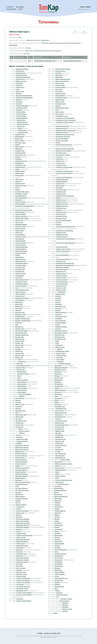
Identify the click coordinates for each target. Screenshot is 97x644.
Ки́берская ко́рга (21, 81)
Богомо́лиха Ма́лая (62, 139)
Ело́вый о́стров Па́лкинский (65, 196)
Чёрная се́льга (20, 296)
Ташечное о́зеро (60, 94)
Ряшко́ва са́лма (61, 355)
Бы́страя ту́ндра (20, 143)
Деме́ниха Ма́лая (61, 181)
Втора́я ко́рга (20, 71)
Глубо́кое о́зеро (21, 533)
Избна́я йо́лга (20, 173)
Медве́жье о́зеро (22, 591)
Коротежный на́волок (22, 468)
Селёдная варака (21, 265)
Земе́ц (57, 472)
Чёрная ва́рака (20, 294)
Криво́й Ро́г (19, 200)
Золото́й (57, 517)
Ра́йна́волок (19, 494)
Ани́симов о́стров (62, 116)
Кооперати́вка (20, 317)
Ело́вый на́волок (21, 464)
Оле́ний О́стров (59, 335)
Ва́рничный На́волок (61, 497)
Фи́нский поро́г (60, 347)
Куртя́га (57, 531)
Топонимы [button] (20, 7)
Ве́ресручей (22, 130)
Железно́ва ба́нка (21, 75)
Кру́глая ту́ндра (20, 202)
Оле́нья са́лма (61, 353)
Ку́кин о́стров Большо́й (63, 220)
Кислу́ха (58, 302)
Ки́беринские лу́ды (62, 206)
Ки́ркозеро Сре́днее (23, 560)
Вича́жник (20, 437)
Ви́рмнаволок (20, 452)
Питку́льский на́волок (22, 490)
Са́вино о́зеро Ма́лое (62, 81)
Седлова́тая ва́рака (22, 263)
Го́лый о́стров (60, 163)
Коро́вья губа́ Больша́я (22, 319)
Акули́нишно (20, 507)
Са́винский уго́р (20, 259)
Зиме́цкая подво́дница (23, 77)
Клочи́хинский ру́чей (62, 425)
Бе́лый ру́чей (59, 411)
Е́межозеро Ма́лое (22, 542)
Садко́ (18, 89)
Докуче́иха (59, 188)
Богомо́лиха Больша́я (63, 136)
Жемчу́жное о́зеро (22, 546)
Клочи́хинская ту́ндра (22, 192)
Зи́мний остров (61, 200)
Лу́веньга (57, 388)
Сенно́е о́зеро (60, 83)
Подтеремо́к (58, 564)
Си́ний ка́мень (22, 386)
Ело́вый (57, 509)
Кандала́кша (20, 300)
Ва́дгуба (19, 515)
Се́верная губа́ (20, 339)
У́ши (17, 288)
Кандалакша (13, 45)
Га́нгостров (60, 159)
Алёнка (19, 509)
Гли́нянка (18, 310)
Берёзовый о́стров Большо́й (65, 134)
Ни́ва (56, 396)
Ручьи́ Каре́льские (63, 484)
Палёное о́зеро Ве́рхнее (24, 601)
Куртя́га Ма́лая (20, 204)
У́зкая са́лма (60, 359)
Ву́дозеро (19, 529)
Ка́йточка (18, 181)
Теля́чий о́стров (61, 286)
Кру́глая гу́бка (21, 368)
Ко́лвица (57, 376)
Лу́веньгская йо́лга (21, 216)
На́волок (57, 537)
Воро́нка (18, 400)
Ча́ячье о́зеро (60, 112)
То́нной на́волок (64, 601)
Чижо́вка (19, 94)
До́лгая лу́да (60, 186)
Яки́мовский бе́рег (22, 118)
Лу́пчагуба (18, 323)
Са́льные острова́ (62, 280)
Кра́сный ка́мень (23, 380)
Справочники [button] (11, 9)
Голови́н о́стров (61, 165)
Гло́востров (60, 161)
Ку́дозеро (19, 570)
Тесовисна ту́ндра (21, 282)
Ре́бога (57, 400)
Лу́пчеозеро (20, 584)
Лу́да (17, 413)
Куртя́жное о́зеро (22, 574)
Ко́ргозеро (20, 564)
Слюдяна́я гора (20, 267)
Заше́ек (18, 466)
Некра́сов (58, 539)
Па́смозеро (20, 599)
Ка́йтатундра (19, 179)
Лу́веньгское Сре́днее (23, 582)
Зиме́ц (17, 169)
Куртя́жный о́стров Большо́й (65, 226)
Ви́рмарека (58, 366)
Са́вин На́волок (59, 572)
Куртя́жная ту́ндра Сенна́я (24, 210)
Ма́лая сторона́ (67, 609)
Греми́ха (18, 157)
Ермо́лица (19, 102)
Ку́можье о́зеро (21, 572)
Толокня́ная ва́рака (22, 284)
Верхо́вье (65, 603)
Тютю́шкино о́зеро (61, 98)
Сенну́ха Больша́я (62, 282)
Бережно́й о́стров (62, 128)
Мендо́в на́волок (21, 478)
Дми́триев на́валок (21, 462)
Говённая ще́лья (60, 470)
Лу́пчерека (58, 392)
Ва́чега (58, 143)
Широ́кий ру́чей (60, 458)
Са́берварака (20, 257)
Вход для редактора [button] (84, 9)
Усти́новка (60, 362)
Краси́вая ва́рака (21, 196)
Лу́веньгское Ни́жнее (23, 580)
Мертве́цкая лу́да (21, 415)
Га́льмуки (59, 157)
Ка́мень (57, 521)
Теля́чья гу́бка (20, 341)
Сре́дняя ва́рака (20, 274)
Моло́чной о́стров (62, 269)
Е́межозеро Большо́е (23, 539)
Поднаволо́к (58, 560)
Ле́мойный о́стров (62, 235)
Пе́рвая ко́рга (20, 87)
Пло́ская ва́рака (20, 241)
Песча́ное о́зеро (60, 71)
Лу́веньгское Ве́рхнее (23, 578)
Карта (20, 9)
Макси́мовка (59, 435)
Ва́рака (18, 145)
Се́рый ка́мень (22, 384)
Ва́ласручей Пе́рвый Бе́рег (24, 98)
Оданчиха (58, 314)
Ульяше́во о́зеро (61, 104)
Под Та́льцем (59, 558)
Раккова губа (19, 337)
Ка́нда (17, 188)
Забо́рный (58, 513)
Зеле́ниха (65, 607)
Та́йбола (22, 433)
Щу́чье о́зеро (59, 114)
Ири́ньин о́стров (61, 202)
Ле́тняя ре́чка (59, 384)
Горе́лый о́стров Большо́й (64, 167)
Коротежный (59, 525)
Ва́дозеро (19, 517)
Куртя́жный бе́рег (22, 108)
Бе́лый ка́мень (22, 372)
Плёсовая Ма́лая (21, 249)
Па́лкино (60, 349)
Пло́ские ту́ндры (21, 245)
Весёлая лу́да (20, 398)
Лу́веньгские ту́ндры (22, 218)
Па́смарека (58, 398)
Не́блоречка (58, 394)
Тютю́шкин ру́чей (61, 454)
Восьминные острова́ (63, 155)
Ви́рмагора (19, 149)
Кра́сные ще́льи (60, 476)
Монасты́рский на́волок (23, 482)
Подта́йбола (62, 292)
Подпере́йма (58, 562)
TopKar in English (85, 7)
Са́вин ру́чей (59, 443)
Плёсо (56, 552)
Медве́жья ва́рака (21, 224)
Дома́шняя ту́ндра (21, 161)
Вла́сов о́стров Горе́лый (64, 151)
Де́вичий (58, 296)
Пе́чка (17, 486)
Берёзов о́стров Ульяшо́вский (66, 130)
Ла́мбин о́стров (61, 233)
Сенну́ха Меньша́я (62, 284)
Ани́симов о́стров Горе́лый (65, 122)
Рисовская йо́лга (21, 253)
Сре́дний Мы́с (20, 272)
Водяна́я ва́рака (20, 153)
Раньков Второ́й (60, 321)
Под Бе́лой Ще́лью (60, 554)
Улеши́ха (18, 349)
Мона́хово (18, 480)
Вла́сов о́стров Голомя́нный (65, 149)
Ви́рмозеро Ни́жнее (22, 527)
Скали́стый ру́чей (61, 445)
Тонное (57, 576)
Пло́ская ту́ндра (20, 243)
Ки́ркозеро (20, 556)
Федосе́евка (22, 362)
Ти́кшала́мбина (60, 96)
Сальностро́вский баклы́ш (64, 480)
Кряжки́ (57, 527)
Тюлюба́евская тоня (61, 578)
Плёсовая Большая (21, 247)
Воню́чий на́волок (21, 454)
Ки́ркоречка (58, 374)
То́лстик (18, 503)
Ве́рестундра (19, 147)
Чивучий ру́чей (60, 456)
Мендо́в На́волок (61, 312)
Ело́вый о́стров (61, 192)
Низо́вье (65, 611)
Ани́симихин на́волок (22, 445)
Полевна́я (58, 319)
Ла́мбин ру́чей (60, 431)
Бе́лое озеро (20, 513)
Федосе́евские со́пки (22, 290)
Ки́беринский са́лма (63, 351)
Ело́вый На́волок (60, 511)
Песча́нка (19, 419)
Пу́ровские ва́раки (21, 251)
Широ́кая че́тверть (61, 327)
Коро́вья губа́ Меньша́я (23, 321)
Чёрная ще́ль (59, 482)
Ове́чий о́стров (61, 272)
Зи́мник (57, 515)
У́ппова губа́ (19, 347)
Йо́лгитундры (20, 175)
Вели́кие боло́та (22, 122)
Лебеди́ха (19, 110)
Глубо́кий (57, 505)
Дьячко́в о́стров (61, 190)
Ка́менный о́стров (62, 204)
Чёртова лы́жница (64, 364)
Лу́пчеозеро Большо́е (23, 587)
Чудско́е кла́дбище (25, 394)
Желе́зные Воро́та (62, 595)
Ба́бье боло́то (21, 120)
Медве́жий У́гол (61, 409)
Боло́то (19, 435)
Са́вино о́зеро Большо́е (63, 79)
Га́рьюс (19, 531)
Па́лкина (57, 546)
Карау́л (18, 190)
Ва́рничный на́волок (22, 447)
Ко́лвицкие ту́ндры (21, 194)
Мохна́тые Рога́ (20, 229)
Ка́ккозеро (20, 552)
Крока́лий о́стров (61, 216)
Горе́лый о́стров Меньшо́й (64, 171)
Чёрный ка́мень (22, 388)
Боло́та (57, 492)
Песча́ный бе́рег (21, 114)
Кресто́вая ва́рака (21, 198)
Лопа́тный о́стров (62, 247)
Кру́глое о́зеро (21, 568)
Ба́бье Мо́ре (19, 302)
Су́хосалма (59, 89)
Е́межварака (19, 163)
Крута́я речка (59, 378)
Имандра (19, 550)
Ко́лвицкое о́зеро (22, 562)
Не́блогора (19, 233)
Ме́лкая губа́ (19, 327)
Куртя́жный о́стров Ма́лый (64, 231)
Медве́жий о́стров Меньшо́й (65, 265)
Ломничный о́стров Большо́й (65, 239)
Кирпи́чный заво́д (22, 439)
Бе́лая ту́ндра (20, 141)
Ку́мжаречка (59, 380)
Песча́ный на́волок (21, 488)
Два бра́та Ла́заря (23, 374)
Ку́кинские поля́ (60, 306)
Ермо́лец (59, 198)
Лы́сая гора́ (19, 220)
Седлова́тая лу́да (21, 421)
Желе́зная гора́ (20, 167)
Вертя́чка (59, 593)
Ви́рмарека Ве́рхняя (61, 368)
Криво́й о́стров (61, 214)
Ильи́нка (58, 300)
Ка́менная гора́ (20, 184)
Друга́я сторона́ (24, 431)
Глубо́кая (57, 503)
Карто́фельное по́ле (61, 331)
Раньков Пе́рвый (61, 323)
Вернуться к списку (75, 33)
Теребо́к (18, 501)
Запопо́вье (20, 548)
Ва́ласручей (19, 304)
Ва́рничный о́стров (62, 141)
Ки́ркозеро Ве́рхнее (22, 558)
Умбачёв (57, 584)
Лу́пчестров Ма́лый (62, 255)
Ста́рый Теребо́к (60, 574)
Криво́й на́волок (20, 472)
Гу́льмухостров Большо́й (64, 173)
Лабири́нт (22, 396)
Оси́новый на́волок (21, 484)
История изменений (84, 33)
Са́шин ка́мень (22, 382)
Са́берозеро (59, 77)
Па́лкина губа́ (19, 329)
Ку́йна (20, 429)
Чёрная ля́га (21, 126)
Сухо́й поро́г (59, 345)
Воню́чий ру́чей (60, 417)
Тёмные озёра (60, 100)
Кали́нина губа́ (20, 312)
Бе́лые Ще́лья (59, 488)
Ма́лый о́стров (61, 261)
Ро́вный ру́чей (60, 441)
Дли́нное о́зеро (21, 537)
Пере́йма (19, 443)
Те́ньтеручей (59, 449)
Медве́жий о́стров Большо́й (65, 263)
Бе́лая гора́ (19, 139)
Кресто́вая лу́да (20, 411)
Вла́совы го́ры (20, 151)
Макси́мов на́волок (21, 476)
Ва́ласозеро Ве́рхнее (23, 519)
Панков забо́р (65, 460)
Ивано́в (57, 519)
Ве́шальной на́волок (22, 449)
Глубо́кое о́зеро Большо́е (24, 535)
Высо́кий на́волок (21, 456)
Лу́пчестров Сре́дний (63, 259)
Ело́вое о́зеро (21, 544)
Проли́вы (18, 492)
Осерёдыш (19, 85)
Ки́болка (18, 409)
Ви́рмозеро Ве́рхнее (23, 525)
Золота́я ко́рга (20, 79)
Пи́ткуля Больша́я (21, 333)
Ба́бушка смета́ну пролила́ (64, 464)
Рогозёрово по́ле (60, 339)
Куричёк (59, 224)
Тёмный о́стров (61, 288)
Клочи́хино (58, 523)
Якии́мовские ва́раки (22, 298)
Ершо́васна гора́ (20, 165)
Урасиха (58, 106)
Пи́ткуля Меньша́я (60, 550)
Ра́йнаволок (58, 570)
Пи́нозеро (58, 73)
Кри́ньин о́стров (61, 212)
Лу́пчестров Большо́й (63, 251)
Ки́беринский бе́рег (22, 106)
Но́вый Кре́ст (59, 542)
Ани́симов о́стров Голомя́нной (66, 120)
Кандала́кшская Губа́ (23, 366)
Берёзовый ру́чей (61, 413)
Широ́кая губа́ (20, 355)
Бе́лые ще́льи (60, 468)
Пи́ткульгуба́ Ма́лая (21, 331)
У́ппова (58, 325)
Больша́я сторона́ (66, 599)
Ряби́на (18, 255)
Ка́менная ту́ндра (21, 186)
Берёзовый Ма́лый (60, 490)
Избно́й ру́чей (60, 423)
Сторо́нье (58, 447)
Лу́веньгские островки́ (63, 249)
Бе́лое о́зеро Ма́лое (22, 511)
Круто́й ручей (59, 429)
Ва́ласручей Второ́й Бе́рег (24, 96)
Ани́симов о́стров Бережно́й (65, 118)
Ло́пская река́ (59, 386)
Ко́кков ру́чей (59, 427)
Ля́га (17, 325)
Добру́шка (19, 407)
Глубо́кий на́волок (21, 460)
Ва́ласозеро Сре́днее (23, 523)
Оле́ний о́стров (61, 274)
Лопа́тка (58, 310)
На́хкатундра (19, 231)
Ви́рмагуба (19, 306)
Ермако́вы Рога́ (21, 73)
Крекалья (59, 210)
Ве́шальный (58, 499)
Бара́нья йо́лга (20, 134)
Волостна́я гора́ (20, 155)
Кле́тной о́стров (61, 208)
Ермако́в (58, 298)
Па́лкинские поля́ (61, 317)
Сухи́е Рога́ (19, 278)
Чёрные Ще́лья (59, 587)
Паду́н (20, 128)
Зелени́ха (19, 104)
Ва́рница (19, 100)
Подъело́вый (59, 566)
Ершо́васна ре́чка (60, 370)
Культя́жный (58, 529)
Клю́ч (19, 378)
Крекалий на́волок (21, 470)
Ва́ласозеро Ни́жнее (23, 521)
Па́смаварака (20, 239)
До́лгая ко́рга (60, 184)
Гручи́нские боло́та (23, 124)
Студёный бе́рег (21, 116)
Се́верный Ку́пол (21, 261)
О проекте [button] (10, 7)
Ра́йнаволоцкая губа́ (22, 335)
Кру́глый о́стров (61, 218)
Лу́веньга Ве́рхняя (60, 390)
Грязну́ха (18, 402)
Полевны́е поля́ (60, 337)
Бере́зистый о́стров (62, 126)
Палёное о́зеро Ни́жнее (63, 69)
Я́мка (56, 589)
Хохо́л (57, 110)
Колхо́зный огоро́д (61, 333)
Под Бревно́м (59, 556)
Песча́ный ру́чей (60, 439)
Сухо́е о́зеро (59, 91)
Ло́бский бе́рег (21, 112)
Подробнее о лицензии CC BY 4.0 (48, 637)
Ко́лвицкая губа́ (20, 314)
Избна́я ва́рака (20, 171)
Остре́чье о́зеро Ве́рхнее (24, 593)
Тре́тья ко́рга (20, 91)
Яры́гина (58, 329)
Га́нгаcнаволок (20, 458)
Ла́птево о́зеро (21, 576)
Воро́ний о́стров (61, 153)
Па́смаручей (59, 437)
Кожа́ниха (58, 304)
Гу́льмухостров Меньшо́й (64, 177)
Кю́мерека (58, 382)
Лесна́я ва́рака (20, 212)
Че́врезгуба (19, 351)
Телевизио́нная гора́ (22, 280)
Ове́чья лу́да (19, 417)
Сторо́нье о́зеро (60, 87)
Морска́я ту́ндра (21, 226)
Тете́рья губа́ (19, 343)
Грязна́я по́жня (60, 294)
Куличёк (59, 222)
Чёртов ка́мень (22, 390)
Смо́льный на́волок (22, 499)
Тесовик (58, 452)
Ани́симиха (58, 486)
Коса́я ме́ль (19, 83)
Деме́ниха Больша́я (62, 179)
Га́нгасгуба (19, 308)
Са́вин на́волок (20, 497)
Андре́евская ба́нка (22, 69)
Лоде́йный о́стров (62, 237)
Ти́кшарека (58, 404)
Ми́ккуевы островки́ (62, 267)
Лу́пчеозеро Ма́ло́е (22, 589)
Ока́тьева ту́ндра (21, 237)
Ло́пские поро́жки (22, 441)
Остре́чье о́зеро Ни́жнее (24, 595)
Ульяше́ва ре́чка (60, 407)
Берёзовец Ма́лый (62, 132)
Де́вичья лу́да (20, 404)
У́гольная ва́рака (21, 286)
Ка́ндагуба (20, 364)
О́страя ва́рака (20, 235)
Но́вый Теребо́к (59, 544)
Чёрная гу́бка (19, 353)
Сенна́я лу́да (19, 423)
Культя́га (58, 308)
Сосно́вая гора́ (20, 269)
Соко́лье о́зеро (60, 85)
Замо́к (19, 376)
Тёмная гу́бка (19, 345)
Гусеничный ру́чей (61, 421)
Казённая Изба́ (23, 132)
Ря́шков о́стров (61, 278)
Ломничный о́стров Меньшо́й (65, 243)
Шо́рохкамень (22, 392)
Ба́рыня (58, 466)
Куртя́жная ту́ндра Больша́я (24, 206)
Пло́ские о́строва (61, 276)
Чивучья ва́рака (20, 292)
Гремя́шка (19, 159)
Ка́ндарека (58, 372)
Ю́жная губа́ (19, 357)
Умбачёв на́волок (21, 505)
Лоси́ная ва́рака (20, 214)
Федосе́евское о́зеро (62, 108)
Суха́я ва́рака (20, 276)
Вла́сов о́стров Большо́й (64, 145)
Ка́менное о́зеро (21, 554)
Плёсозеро (59, 75)
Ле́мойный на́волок (22, 474)
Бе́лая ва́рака (20, 136)
